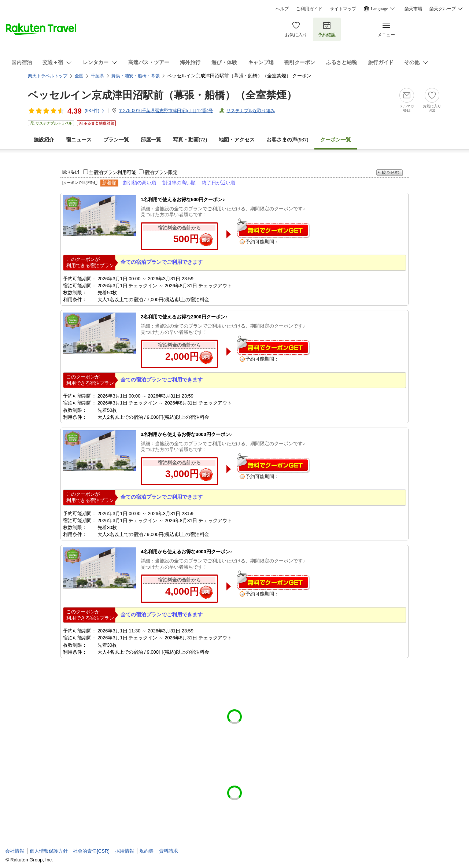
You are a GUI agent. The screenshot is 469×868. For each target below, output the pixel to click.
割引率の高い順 (179, 183)
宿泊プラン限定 (161, 172)
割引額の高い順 (139, 183)
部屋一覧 (151, 140)
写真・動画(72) (190, 140)
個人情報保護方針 (49, 851)
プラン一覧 (116, 140)
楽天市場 (413, 9)
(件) (95, 111)
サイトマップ (343, 9)
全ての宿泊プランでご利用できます (162, 262)
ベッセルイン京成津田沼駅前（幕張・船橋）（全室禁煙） (162, 95)
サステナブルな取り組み (251, 111)
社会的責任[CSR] (91, 851)
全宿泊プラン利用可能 (112, 172)
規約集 (146, 851)
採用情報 (125, 851)
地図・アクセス (237, 140)
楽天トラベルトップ (48, 76)
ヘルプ (282, 9)
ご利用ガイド (309, 9)
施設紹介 (44, 140)
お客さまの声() (287, 140)
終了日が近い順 (219, 183)
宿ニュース (79, 140)
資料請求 (169, 851)
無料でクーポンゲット (273, 228)
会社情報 (15, 851)
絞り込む (389, 173)
